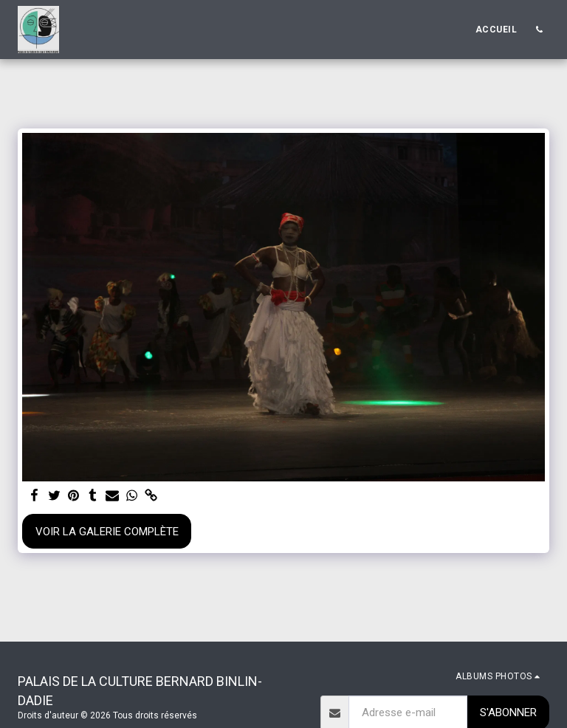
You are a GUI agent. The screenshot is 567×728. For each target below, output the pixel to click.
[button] (539, 30)
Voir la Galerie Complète (107, 532)
